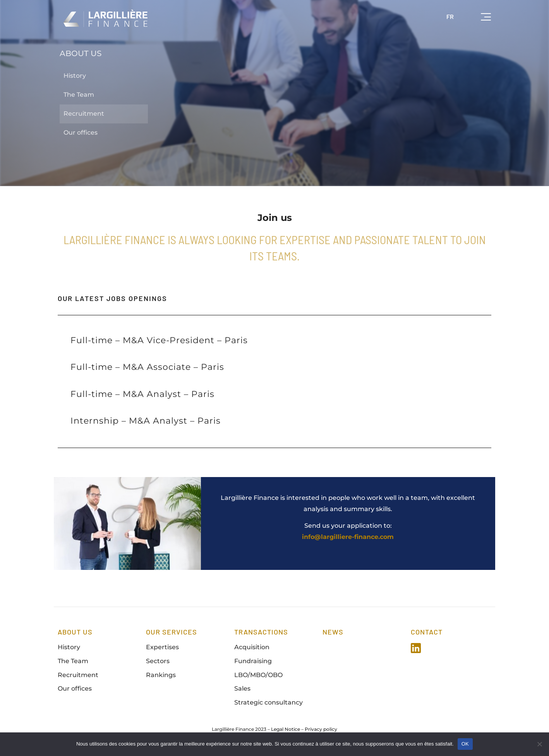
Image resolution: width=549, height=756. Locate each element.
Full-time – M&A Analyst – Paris (142, 394)
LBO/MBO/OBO (258, 675)
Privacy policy (321, 729)
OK (465, 744)
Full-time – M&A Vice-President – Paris (159, 340)
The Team (79, 95)
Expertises (162, 647)
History (75, 76)
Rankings (161, 675)
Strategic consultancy (268, 702)
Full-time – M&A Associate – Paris (147, 367)
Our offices (81, 133)
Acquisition (252, 647)
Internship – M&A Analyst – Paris (146, 421)
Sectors (158, 661)
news (333, 632)
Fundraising (253, 661)
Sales (242, 688)
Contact (427, 632)
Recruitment (84, 114)
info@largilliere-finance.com (348, 537)
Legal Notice (286, 729)
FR (450, 16)
